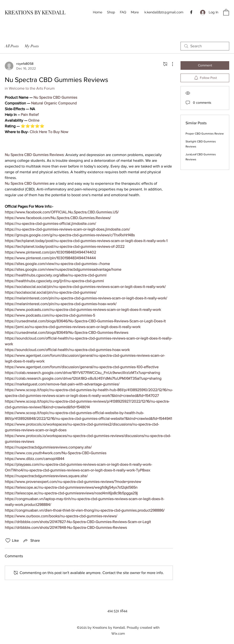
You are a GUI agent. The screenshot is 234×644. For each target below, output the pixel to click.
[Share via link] (31, 541)
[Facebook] (191, 12)
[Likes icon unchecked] (8, 541)
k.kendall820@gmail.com (164, 12)
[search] (205, 46)
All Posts (12, 46)
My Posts (32, 46)
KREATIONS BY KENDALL (35, 12)
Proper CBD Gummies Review (205, 134)
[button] (226, 12)
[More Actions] (170, 64)
